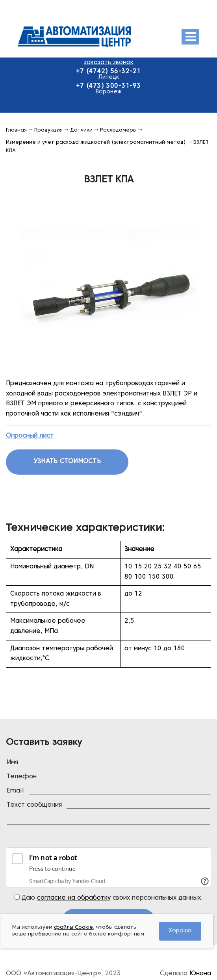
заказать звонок (109, 63)
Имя (12, 763)
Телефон (22, 777)
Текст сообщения (34, 805)
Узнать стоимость (67, 462)
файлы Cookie (73, 928)
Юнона (200, 974)
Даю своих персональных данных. (109, 898)
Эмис (94, 37)
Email (15, 791)
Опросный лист (30, 436)
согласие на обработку (74, 898)
